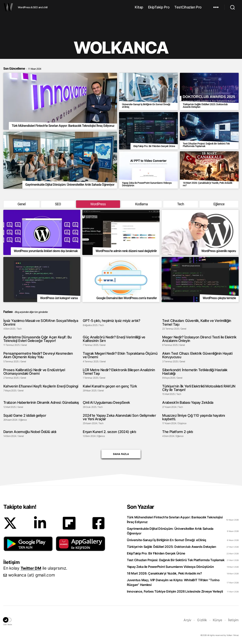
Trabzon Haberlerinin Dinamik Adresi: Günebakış (41, 403)
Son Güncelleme (22, 69)
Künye (218, 620)
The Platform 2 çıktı (177, 432)
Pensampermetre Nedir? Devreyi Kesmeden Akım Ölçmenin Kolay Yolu (38, 356)
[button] (28, 544)
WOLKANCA (8, 7)
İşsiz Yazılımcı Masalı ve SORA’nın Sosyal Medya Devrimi (41, 323)
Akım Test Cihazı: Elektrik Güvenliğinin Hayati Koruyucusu (197, 356)
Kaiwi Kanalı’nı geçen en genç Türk (110, 386)
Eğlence (219, 204)
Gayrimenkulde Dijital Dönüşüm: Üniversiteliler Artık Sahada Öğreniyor (170, 532)
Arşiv (189, 620)
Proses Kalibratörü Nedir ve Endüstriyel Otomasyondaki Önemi (34, 372)
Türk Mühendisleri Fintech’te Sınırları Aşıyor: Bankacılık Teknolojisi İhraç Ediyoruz (175, 520)
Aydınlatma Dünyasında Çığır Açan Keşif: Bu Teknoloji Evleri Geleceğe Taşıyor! (37, 339)
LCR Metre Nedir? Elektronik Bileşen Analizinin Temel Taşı (119, 372)
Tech (181, 204)
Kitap (139, 7)
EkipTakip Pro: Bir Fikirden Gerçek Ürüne (156, 554)
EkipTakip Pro (159, 7)
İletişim (234, 620)
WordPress (98, 204)
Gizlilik (203, 620)
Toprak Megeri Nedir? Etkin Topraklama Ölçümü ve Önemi (120, 356)
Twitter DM (31, 569)
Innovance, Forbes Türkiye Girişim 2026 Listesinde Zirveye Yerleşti (175, 592)
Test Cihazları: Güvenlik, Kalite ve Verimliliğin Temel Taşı (197, 323)
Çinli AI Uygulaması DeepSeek (106, 403)
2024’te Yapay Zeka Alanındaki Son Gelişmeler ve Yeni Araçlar (119, 418)
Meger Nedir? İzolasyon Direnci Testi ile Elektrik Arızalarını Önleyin (199, 339)
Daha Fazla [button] (121, 454)
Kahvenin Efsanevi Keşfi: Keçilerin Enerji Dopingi (41, 386)
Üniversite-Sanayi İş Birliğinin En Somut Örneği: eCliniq (166, 541)
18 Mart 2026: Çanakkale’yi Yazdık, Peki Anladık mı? (164, 574)
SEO (58, 204)
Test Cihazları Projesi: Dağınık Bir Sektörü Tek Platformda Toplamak (176, 561)
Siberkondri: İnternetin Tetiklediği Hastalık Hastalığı (195, 372)
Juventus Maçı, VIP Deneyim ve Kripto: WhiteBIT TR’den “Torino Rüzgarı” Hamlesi (173, 583)
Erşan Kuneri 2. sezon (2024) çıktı (109, 432)
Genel (21, 204)
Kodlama (141, 204)
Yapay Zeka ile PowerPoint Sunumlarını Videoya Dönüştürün (170, 567)
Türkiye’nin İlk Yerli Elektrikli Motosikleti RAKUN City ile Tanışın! (199, 388)
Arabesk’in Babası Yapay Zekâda (188, 403)
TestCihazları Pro (188, 7)
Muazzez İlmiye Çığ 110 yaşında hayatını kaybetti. (193, 418)
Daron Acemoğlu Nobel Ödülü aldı (30, 432)
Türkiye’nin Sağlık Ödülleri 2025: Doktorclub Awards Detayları (171, 547)
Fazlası (8, 312)
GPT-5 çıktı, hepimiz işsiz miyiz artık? (111, 321)
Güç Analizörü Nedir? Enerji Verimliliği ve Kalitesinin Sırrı (114, 339)
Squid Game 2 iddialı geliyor (25, 416)
